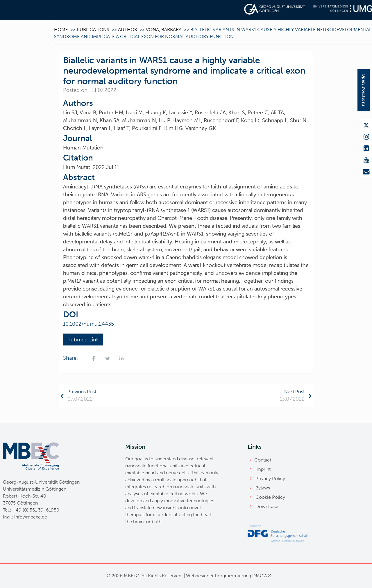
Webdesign (198, 576)
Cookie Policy (270, 497)
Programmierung (233, 576)
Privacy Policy (270, 479)
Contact (263, 460)
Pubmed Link (83, 340)
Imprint (263, 469)
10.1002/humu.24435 (89, 324)
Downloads (267, 506)
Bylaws (263, 488)
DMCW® (262, 576)
